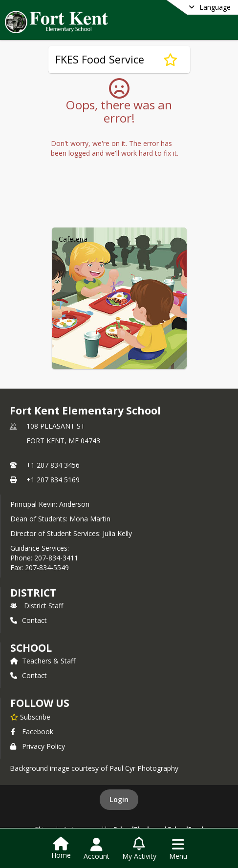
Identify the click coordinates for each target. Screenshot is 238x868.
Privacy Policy (38, 746)
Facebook (32, 732)
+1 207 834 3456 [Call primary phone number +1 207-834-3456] (53, 465)
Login (119, 799)
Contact (29, 620)
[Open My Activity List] (139, 849)
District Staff (37, 606)
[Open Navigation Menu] (178, 849)
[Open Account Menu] (97, 849)
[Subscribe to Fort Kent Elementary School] (30, 717)
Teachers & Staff (43, 661)
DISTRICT (33, 593)
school (31, 648)
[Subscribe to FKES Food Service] (170, 60)
